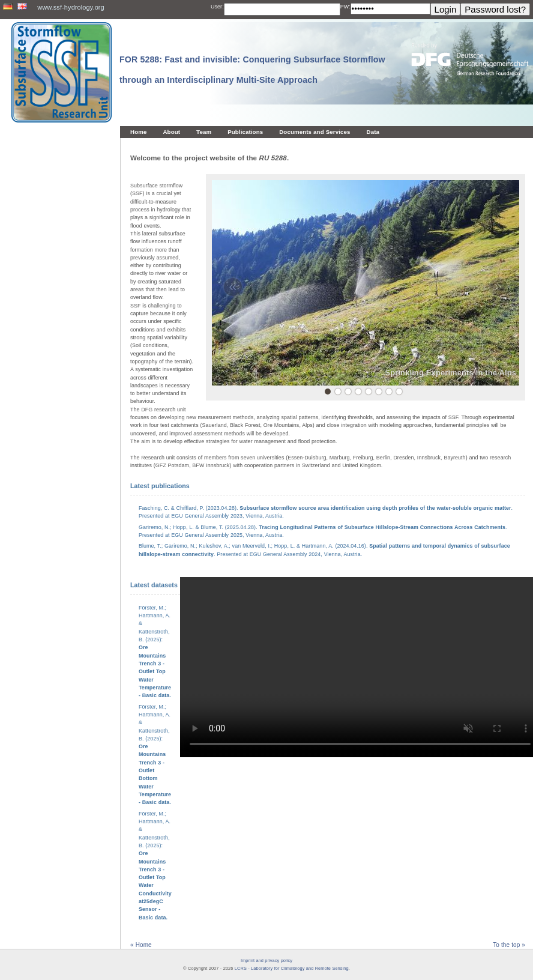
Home (138, 132)
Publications (245, 132)
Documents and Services (315, 132)
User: (217, 7)
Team (204, 132)
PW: (345, 7)
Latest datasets (154, 585)
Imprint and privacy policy (266, 960)
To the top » (509, 945)
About (171, 132)
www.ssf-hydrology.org (71, 7)
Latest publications (160, 486)
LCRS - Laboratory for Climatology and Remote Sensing (292, 968)
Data (373, 132)
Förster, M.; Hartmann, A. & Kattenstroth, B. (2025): (155, 755)
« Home (141, 945)
